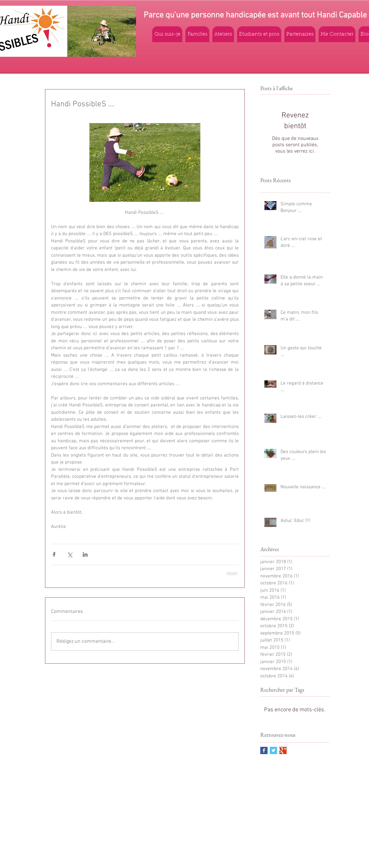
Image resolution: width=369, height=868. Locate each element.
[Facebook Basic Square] (264, 750)
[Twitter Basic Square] (273, 750)
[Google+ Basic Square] (283, 750)
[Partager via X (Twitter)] (70, 554)
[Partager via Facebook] (54, 554)
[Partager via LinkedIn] (85, 554)
